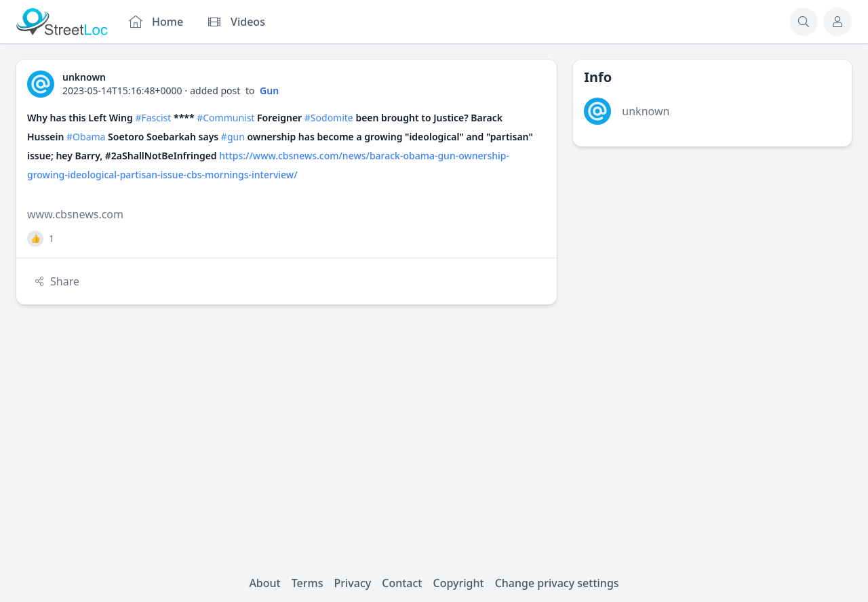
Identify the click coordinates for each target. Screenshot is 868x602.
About (264, 583)
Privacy (353, 583)
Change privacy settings (557, 583)
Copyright (458, 583)
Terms (308, 583)
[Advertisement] (712, 258)
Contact (402, 583)
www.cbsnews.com (75, 214)
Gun (269, 91)
